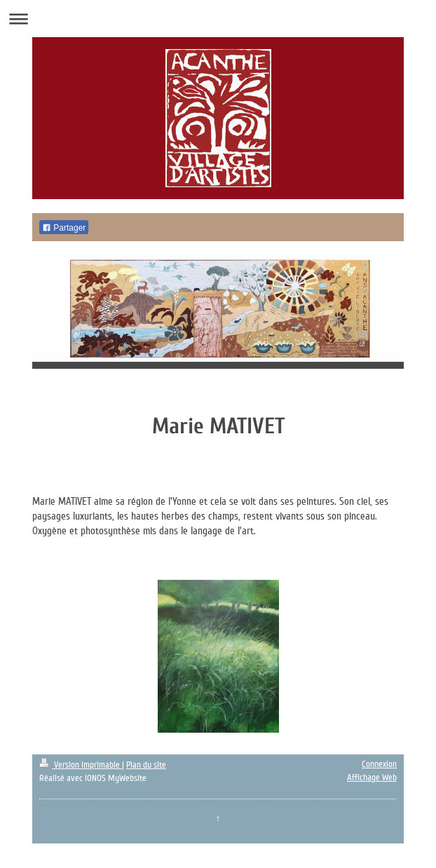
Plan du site (146, 765)
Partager (64, 228)
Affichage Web (372, 778)
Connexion (379, 764)
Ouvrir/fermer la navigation (218, 19)
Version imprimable (81, 765)
